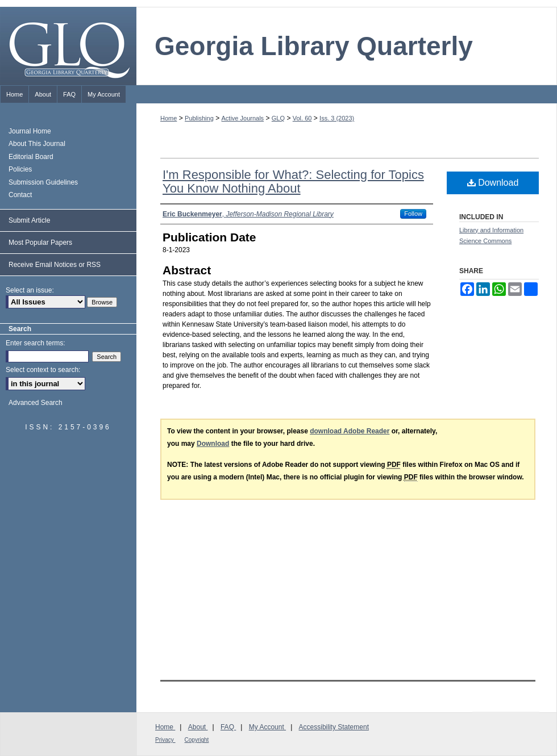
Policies (20, 169)
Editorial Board (31, 157)
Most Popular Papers (40, 243)
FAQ (228, 727)
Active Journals (243, 118)
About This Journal (37, 144)
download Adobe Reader (350, 431)
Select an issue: (30, 290)
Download (493, 183)
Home (169, 118)
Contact (20, 195)
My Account (267, 727)
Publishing (199, 118)
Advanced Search (36, 403)
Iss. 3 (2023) (337, 118)
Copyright (197, 740)
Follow (413, 214)
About (198, 727)
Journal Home (30, 131)
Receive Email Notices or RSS (55, 265)
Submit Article (29, 220)
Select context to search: (43, 370)
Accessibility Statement (334, 727)
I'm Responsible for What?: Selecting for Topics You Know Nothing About (293, 181)
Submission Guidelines (43, 182)
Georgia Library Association (506, 733)
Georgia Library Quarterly (314, 46)
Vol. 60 (302, 118)
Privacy (165, 740)
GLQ (278, 118)
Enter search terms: (36, 343)
